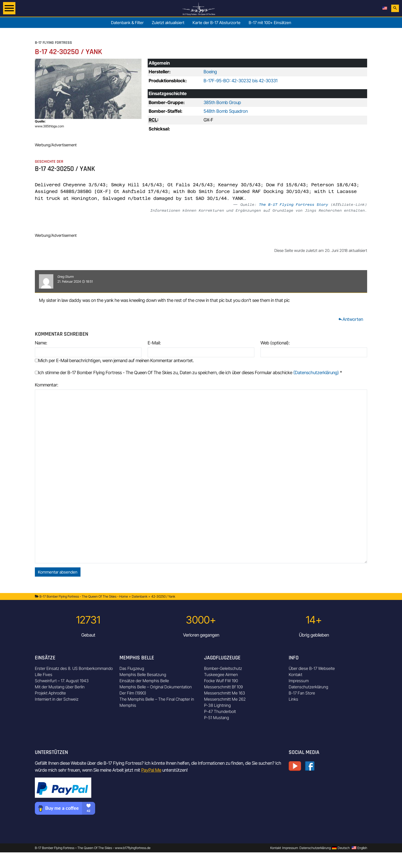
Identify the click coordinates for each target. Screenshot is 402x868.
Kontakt (295, 675)
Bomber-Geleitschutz (223, 668)
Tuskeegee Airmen (221, 675)
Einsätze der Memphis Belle (144, 681)
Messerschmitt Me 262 (225, 699)
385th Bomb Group (222, 102)
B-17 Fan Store (302, 693)
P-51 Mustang (217, 718)
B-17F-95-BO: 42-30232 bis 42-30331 (240, 81)
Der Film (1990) (133, 693)
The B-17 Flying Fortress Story (294, 205)
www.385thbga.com (49, 126)
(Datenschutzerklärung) (316, 372)
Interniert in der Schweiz (57, 699)
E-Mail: (154, 343)
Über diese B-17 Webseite (312, 668)
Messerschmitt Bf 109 (223, 687)
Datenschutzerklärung (308, 687)
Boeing (210, 72)
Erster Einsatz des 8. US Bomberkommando (74, 668)
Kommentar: (47, 385)
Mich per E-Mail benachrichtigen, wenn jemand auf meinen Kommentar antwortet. (114, 360)
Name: (41, 343)
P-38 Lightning (217, 705)
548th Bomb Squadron (226, 111)
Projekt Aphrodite (50, 693)
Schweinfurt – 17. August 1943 (62, 681)
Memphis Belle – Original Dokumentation (156, 687)
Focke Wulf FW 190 (221, 681)
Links (293, 699)
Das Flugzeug (132, 668)
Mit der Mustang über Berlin (60, 687)
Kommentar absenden (58, 572)
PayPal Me (151, 770)
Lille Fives (44, 675)
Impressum (299, 681)
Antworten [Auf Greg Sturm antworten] (350, 319)
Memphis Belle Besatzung (143, 675)
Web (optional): (275, 343)
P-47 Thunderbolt (220, 711)
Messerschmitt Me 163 (225, 693)
